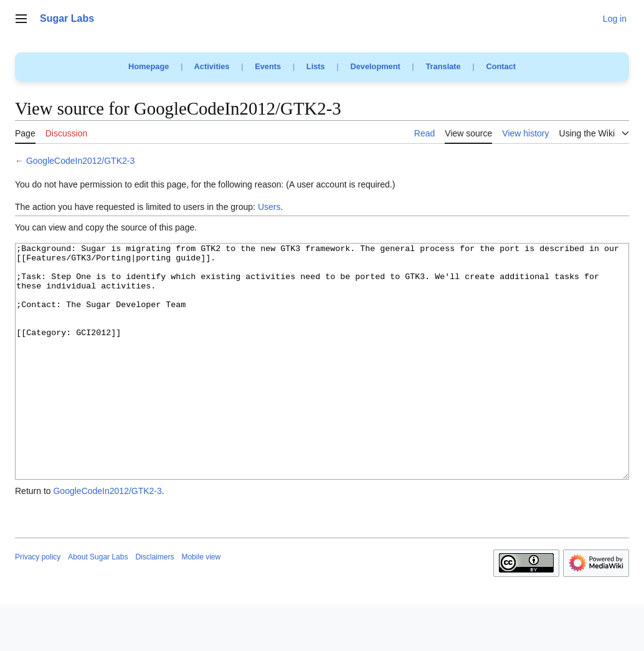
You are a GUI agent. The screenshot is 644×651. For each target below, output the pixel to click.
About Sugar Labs (98, 604)
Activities (212, 66)
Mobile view (201, 604)
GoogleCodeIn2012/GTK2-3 (80, 161)
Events (268, 66)
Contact (501, 66)
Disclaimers (154, 604)
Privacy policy (38, 604)
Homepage (149, 66)
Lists (316, 66)
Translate (443, 66)
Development (375, 66)
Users (269, 207)
